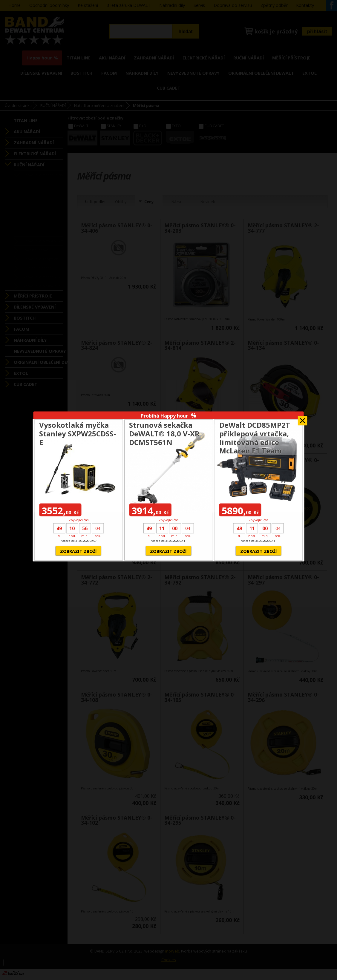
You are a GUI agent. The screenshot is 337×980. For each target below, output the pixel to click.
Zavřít (303, 419)
